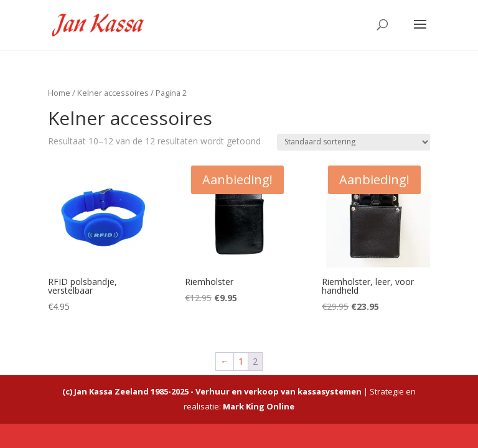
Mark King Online (259, 406)
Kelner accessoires (113, 93)
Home (59, 93)
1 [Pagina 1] (241, 361)
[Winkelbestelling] (354, 142)
